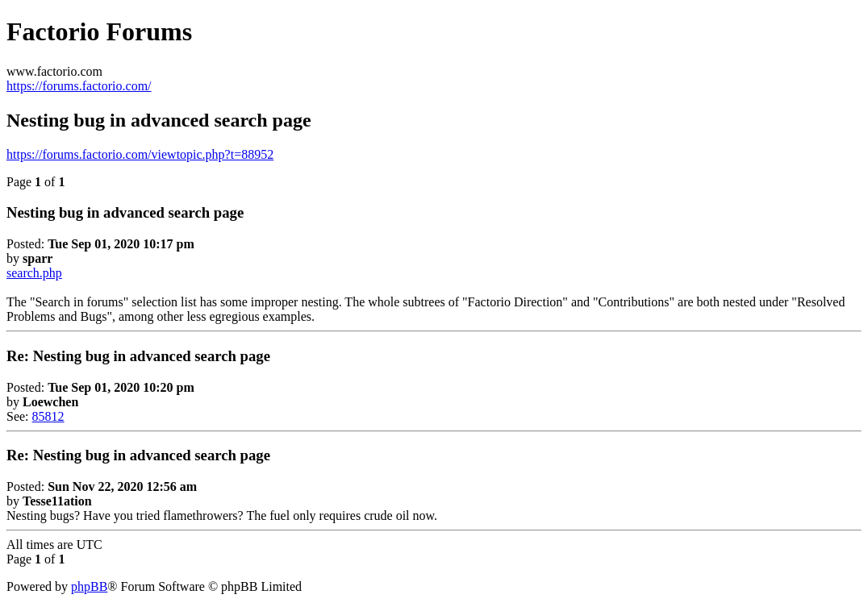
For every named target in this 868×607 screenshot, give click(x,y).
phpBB (89, 586)
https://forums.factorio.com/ (79, 86)
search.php (34, 273)
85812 (48, 416)
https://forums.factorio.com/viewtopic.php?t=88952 (140, 154)
